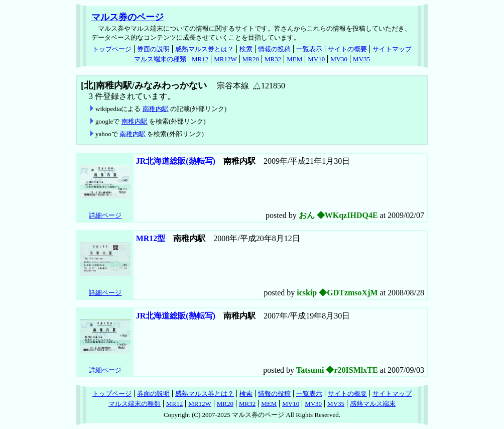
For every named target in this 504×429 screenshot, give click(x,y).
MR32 (273, 59)
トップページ (112, 49)
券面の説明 (153, 49)
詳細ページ (105, 215)
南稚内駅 (156, 109)
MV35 (361, 59)
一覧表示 (309, 49)
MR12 (200, 59)
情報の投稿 (274, 49)
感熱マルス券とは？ (205, 49)
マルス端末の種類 (160, 59)
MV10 (316, 59)
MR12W (225, 59)
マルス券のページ (128, 17)
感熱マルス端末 (373, 404)
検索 (246, 49)
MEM (294, 59)
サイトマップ (392, 49)
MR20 (251, 59)
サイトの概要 (347, 49)
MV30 (339, 59)
